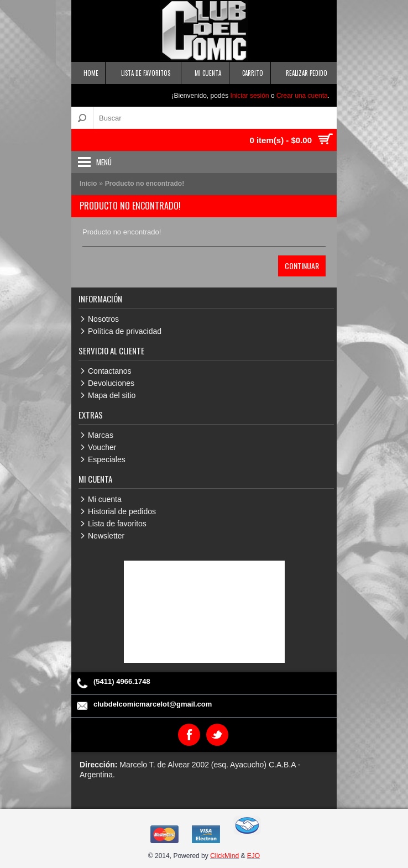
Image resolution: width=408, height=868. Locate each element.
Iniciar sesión (250, 96)
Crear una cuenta (302, 96)
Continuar (302, 266)
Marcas (101, 435)
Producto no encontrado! (145, 184)
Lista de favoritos (117, 524)
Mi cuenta (105, 499)
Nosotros (103, 319)
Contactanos (110, 371)
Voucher (102, 447)
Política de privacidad (125, 331)
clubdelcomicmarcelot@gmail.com (153, 704)
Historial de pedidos (122, 511)
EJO (253, 856)
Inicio (88, 184)
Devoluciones (111, 383)
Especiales (107, 459)
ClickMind (224, 856)
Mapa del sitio (112, 395)
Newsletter (106, 536)
